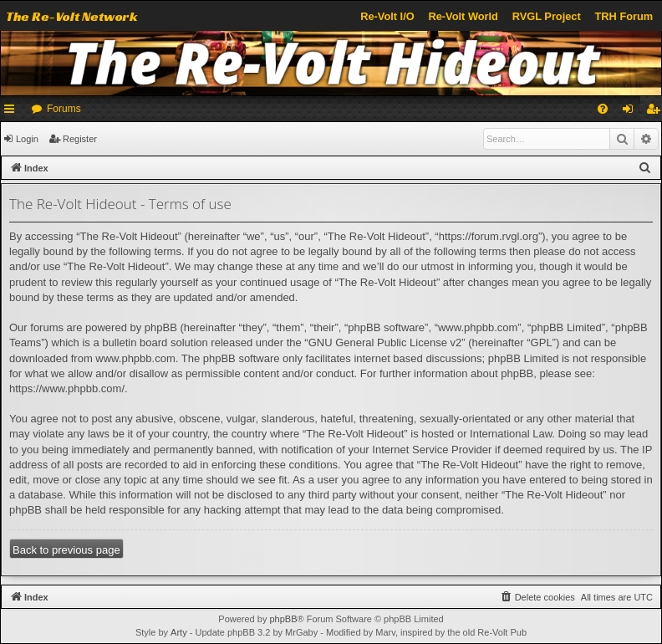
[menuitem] (603, 109)
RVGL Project (547, 16)
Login (27, 139)
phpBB (283, 619)
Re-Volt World (463, 16)
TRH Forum (624, 16)
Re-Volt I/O (387, 16)
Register (80, 139)
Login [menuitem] (631, 112)
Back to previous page (66, 550)
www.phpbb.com (135, 358)
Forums (64, 109)
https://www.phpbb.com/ (67, 388)
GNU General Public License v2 (385, 342)
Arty (179, 632)
